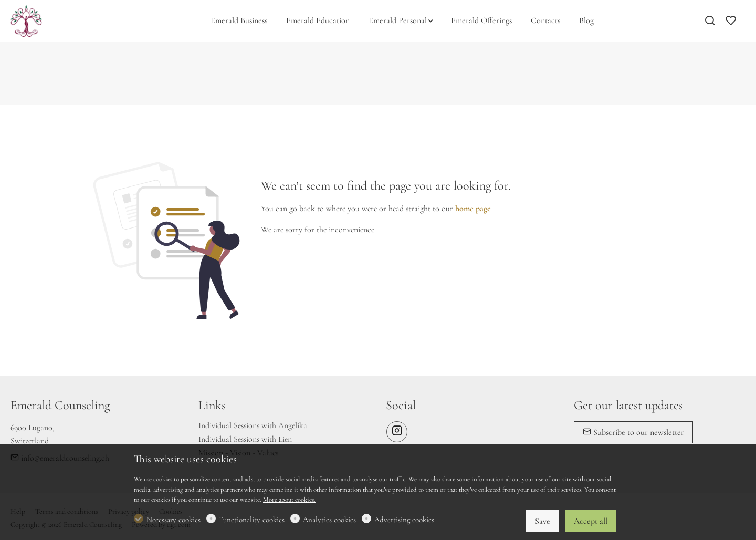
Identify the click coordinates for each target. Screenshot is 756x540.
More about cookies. (289, 500)
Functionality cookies (252, 520)
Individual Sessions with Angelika (253, 425)
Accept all (591, 521)
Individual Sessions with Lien (245, 439)
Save (543, 521)
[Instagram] (397, 432)
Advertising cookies (404, 520)
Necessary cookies (174, 520)
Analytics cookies (329, 520)
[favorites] (731, 22)
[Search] (710, 22)
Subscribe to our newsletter (633, 432)
